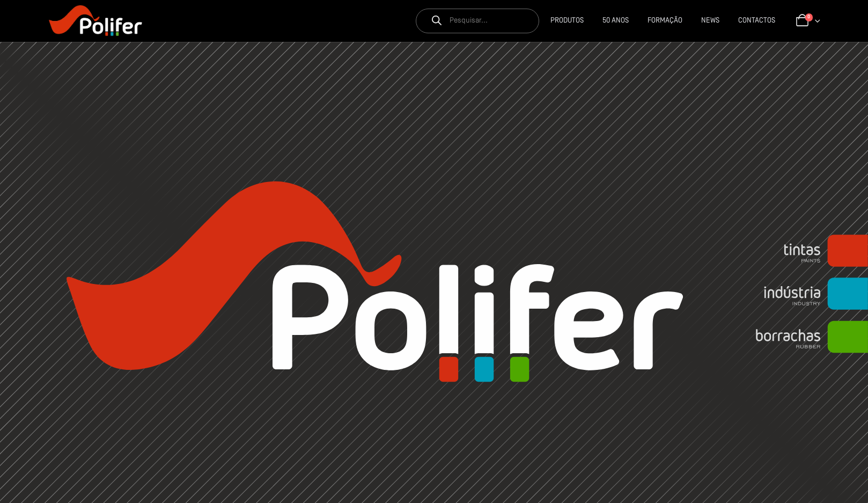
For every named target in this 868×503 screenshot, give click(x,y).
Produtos (567, 21)
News (710, 21)
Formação (665, 21)
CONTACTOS (757, 21)
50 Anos (616, 21)
